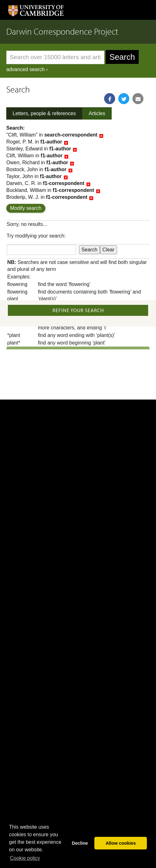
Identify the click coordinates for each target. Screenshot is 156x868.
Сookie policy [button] (25, 858)
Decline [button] (80, 843)
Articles (97, 113)
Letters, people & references (44, 113)
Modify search (26, 208)
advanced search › (27, 69)
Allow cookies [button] (121, 843)
